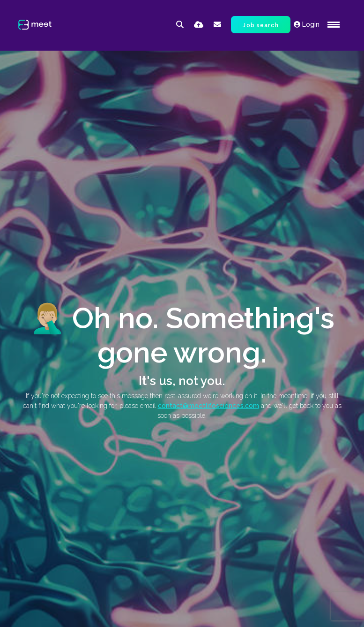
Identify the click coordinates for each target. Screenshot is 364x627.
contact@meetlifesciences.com (208, 406)
